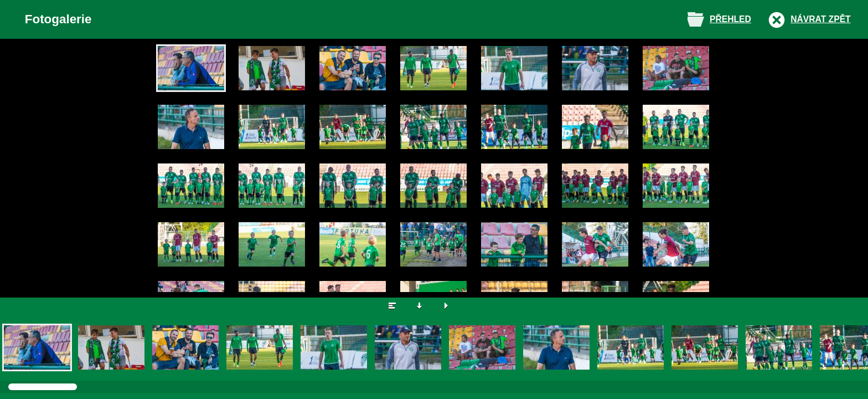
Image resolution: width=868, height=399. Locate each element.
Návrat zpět (820, 19)
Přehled (730, 19)
